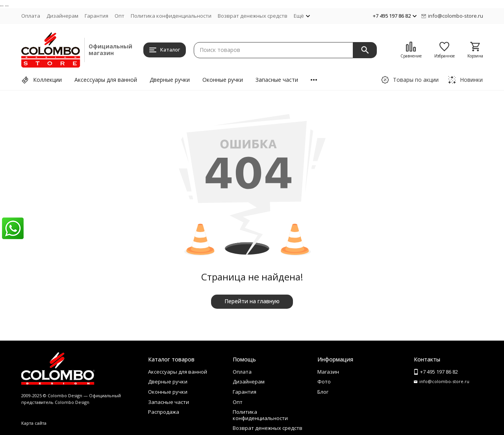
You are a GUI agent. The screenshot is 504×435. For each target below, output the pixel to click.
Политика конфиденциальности (171, 16)
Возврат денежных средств (253, 16)
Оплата (31, 16)
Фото (324, 382)
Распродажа (164, 412)
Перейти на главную (252, 301)
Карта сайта (34, 423)
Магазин (328, 372)
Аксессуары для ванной (106, 80)
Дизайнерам (62, 16)
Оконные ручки (223, 80)
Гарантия (96, 16)
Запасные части (277, 80)
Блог (323, 392)
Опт (120, 16)
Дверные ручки (170, 80)
